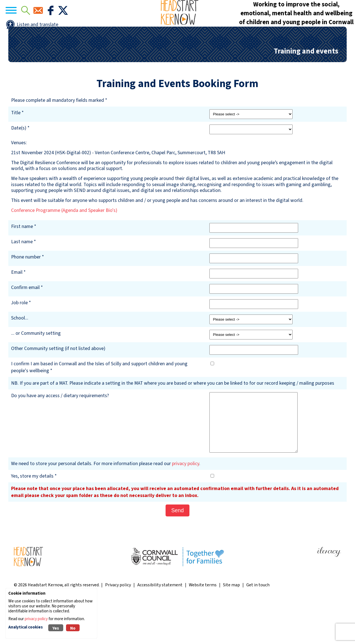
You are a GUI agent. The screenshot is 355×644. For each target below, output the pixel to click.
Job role (19, 345)
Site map (231, 627)
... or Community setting (36, 375)
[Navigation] (28, 28)
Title (16, 155)
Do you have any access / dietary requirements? (60, 438)
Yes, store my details (32, 518)
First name (22, 269)
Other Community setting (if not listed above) (58, 391)
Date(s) (19, 170)
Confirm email (25, 330)
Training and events (306, 93)
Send (177, 552)
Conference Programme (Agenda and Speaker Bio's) (64, 253)
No (73, 628)
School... (20, 360)
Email (17, 314)
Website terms (203, 627)
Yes (56, 628)
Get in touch (258, 627)
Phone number (26, 299)
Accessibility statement (160, 627)
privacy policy (186, 506)
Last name (22, 284)
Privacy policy (118, 627)
